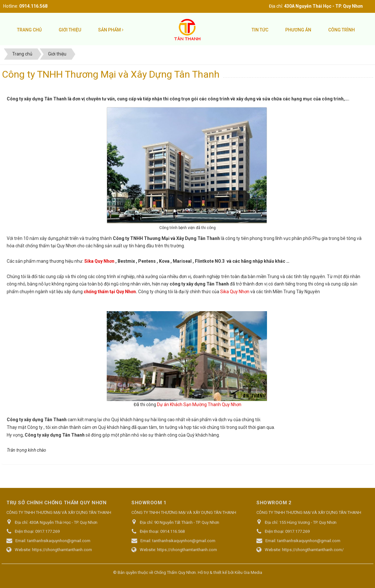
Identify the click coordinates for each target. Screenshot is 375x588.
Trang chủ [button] (29, 30)
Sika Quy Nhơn (99, 261)
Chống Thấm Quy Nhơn (175, 572)
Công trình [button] (342, 30)
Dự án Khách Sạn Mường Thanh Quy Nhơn (199, 405)
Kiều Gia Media (248, 572)
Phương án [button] (298, 30)
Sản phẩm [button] (111, 30)
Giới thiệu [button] (70, 30)
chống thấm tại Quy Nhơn (110, 292)
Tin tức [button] (260, 30)
